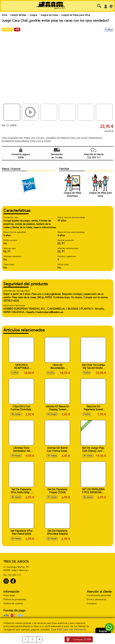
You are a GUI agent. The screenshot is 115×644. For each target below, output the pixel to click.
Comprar (82, 639)
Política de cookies (13, 603)
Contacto (92, 603)
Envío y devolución (97, 599)
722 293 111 (14, 575)
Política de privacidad (15, 599)
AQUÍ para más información (71, 629)
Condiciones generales (99, 595)
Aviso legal (9, 595)
